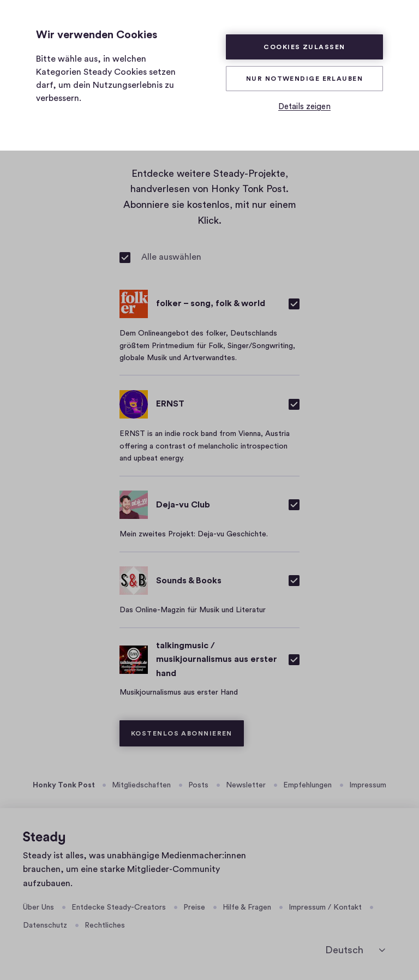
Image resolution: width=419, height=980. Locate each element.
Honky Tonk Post (64, 785)
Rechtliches (105, 925)
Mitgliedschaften (141, 785)
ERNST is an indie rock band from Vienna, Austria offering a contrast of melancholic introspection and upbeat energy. (205, 446)
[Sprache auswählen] (355, 950)
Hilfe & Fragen (247, 907)
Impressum (368, 785)
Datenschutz (45, 925)
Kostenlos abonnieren (182, 733)
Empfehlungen (307, 785)
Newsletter (246, 785)
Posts (198, 785)
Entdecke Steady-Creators (119, 907)
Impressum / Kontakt (325, 907)
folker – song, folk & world (211, 303)
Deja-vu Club (183, 505)
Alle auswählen (171, 257)
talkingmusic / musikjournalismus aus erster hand (217, 659)
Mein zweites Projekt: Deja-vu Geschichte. (194, 534)
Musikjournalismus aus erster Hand (179, 692)
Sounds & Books (189, 581)
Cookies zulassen (304, 47)
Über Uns (38, 907)
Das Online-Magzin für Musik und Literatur (193, 610)
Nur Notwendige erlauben (304, 79)
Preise (194, 907)
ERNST (170, 404)
